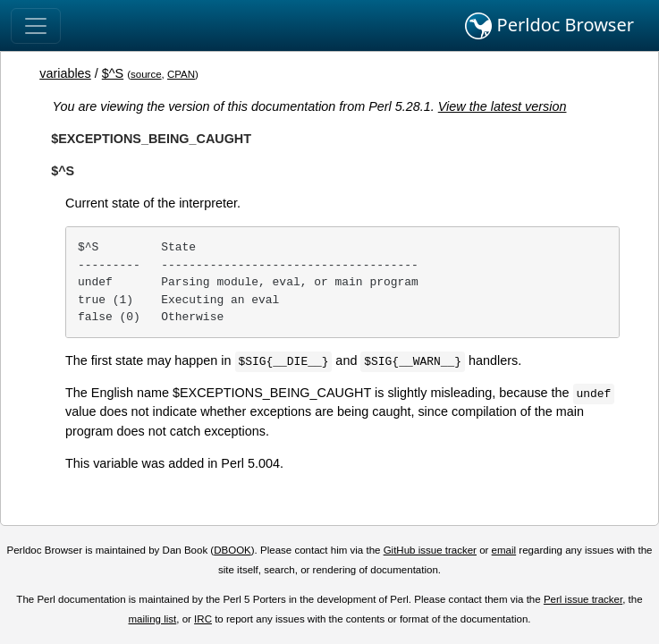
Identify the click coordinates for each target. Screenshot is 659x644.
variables (65, 73)
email (504, 550)
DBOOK (232, 550)
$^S (113, 73)
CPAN (181, 74)
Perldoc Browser (549, 26)
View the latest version (503, 106)
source (146, 74)
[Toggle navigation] (36, 26)
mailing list (153, 619)
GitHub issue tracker (430, 550)
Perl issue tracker (583, 599)
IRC (203, 619)
